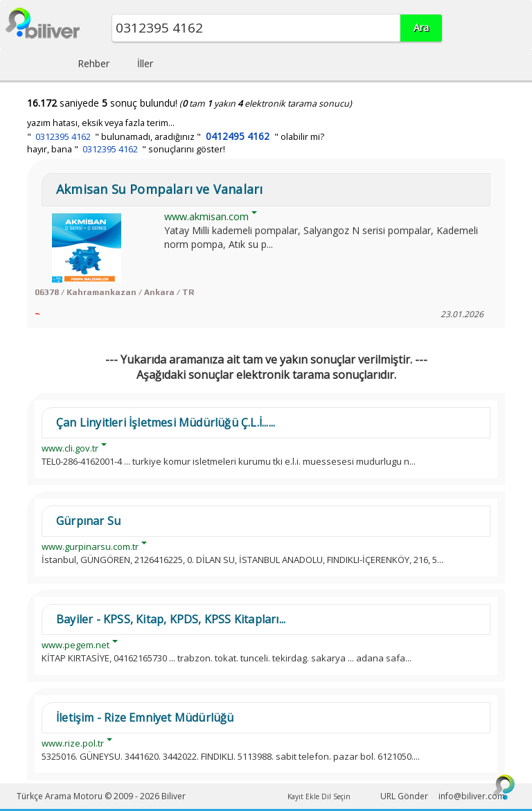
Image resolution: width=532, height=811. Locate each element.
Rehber (94, 63)
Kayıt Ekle (303, 796)
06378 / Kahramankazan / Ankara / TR (114, 292)
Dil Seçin (336, 796)
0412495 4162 (238, 136)
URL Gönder (404, 796)
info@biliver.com (472, 796)
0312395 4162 (63, 137)
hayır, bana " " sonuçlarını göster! (126, 149)
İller (145, 63)
